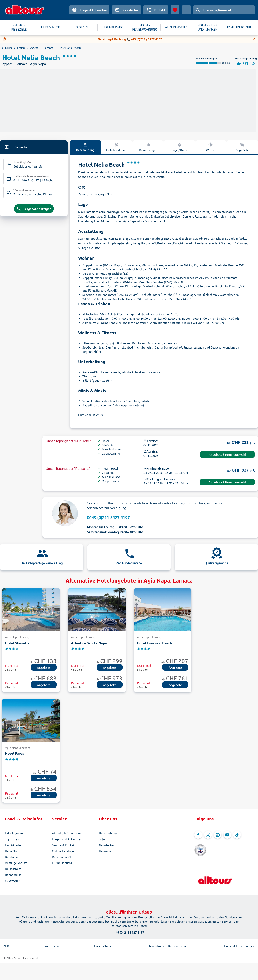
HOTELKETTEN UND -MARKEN (208, 27)
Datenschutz (103, 939)
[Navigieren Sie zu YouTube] (227, 835)
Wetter (211, 147)
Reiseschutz (13, 869)
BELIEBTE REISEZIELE (19, 27)
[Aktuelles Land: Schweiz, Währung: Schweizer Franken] (186, 10)
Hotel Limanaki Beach (154, 643)
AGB (6, 939)
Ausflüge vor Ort (16, 863)
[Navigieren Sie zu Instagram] (208, 835)
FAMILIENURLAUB (239, 27)
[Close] (254, 39)
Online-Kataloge (63, 851)
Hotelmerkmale (117, 147)
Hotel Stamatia (17, 643)
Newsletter (106, 845)
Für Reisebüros (62, 863)
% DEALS (82, 27)
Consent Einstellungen (239, 939)
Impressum (52, 939)
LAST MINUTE (50, 27)
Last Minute (13, 845)
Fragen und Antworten (67, 839)
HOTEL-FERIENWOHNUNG (145, 27)
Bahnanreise (13, 875)
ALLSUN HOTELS (176, 27)
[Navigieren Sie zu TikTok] (237, 835)
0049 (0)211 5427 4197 (108, 517)
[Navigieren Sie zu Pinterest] (218, 835)
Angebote (44, 668)
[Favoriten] (175, 10)
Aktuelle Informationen (68, 833)
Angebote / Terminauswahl (227, 455)
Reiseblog (12, 851)
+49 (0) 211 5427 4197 (129, 926)
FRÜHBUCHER (113, 27)
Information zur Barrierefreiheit (168, 939)
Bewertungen (148, 147)
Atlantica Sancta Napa (89, 643)
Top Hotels (12, 839)
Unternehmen (108, 833)
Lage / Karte (180, 147)
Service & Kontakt (64, 845)
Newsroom (106, 851)
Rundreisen (13, 857)
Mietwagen (13, 880)
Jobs (102, 839)
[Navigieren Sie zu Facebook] (198, 835)
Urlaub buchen (15, 833)
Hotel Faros (15, 753)
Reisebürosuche (63, 857)
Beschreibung (85, 147)
